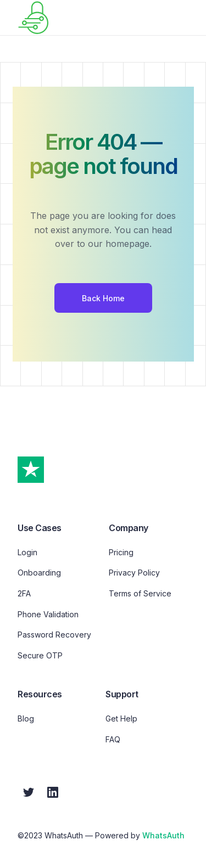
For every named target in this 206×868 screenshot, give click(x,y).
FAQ (113, 739)
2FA (24, 593)
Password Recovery (54, 635)
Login (27, 552)
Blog (26, 718)
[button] (185, 18)
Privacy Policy (134, 573)
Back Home (103, 298)
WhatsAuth (163, 835)
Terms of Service (140, 593)
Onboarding (39, 573)
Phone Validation (48, 614)
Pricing (121, 552)
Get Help (121, 718)
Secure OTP (40, 655)
